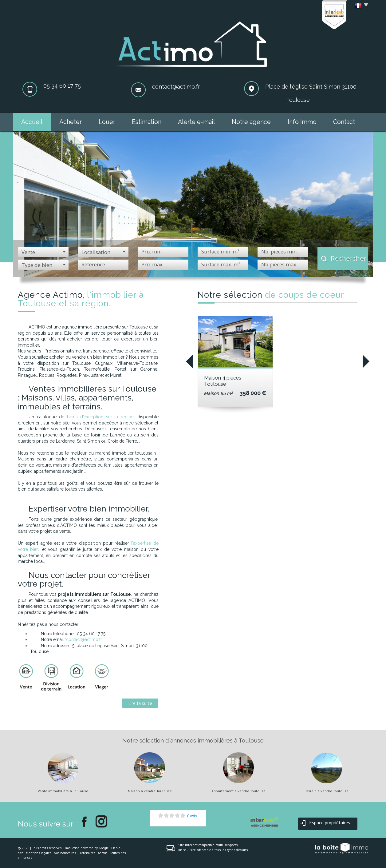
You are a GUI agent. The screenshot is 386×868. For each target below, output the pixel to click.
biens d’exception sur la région (100, 417)
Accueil (32, 122)
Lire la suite (140, 703)
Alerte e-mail (197, 122)
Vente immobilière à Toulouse (63, 791)
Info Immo (302, 122)
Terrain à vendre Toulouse (327, 791)
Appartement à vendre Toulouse (238, 791)
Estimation (147, 122)
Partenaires (87, 853)
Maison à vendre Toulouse (150, 791)
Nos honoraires (65, 853)
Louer (107, 122)
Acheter (71, 122)
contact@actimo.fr (176, 87)
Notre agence (251, 122)
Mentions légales (39, 853)
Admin (102, 853)
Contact (344, 122)
